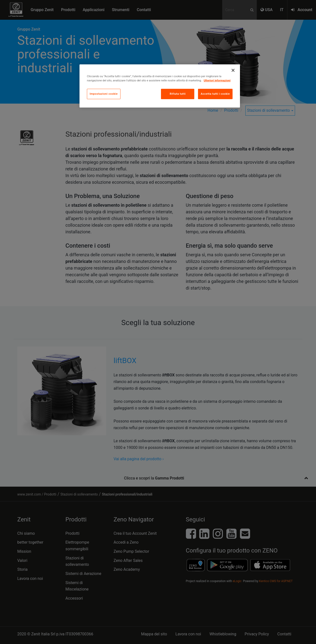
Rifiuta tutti (178, 94)
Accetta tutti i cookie (215, 94)
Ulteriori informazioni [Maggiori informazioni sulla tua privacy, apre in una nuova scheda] (217, 80)
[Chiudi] (233, 70)
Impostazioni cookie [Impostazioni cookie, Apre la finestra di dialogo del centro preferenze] (104, 94)
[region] (160, 86)
